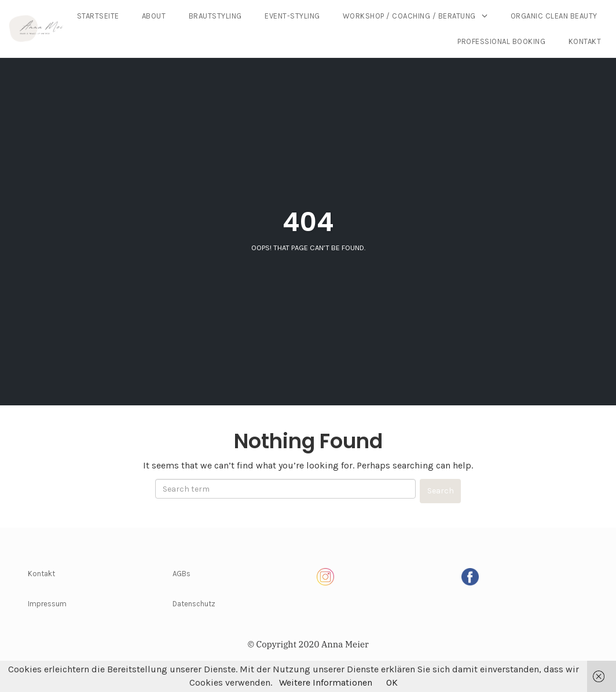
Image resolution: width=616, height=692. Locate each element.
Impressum (47, 604)
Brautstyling (325, 16)
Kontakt (585, 41)
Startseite (208, 16)
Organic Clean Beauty (391, 41)
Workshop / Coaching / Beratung (519, 16)
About (263, 16)
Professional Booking (501, 41)
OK (392, 682)
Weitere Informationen (326, 682)
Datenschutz (194, 604)
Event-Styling (402, 16)
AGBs (181, 574)
